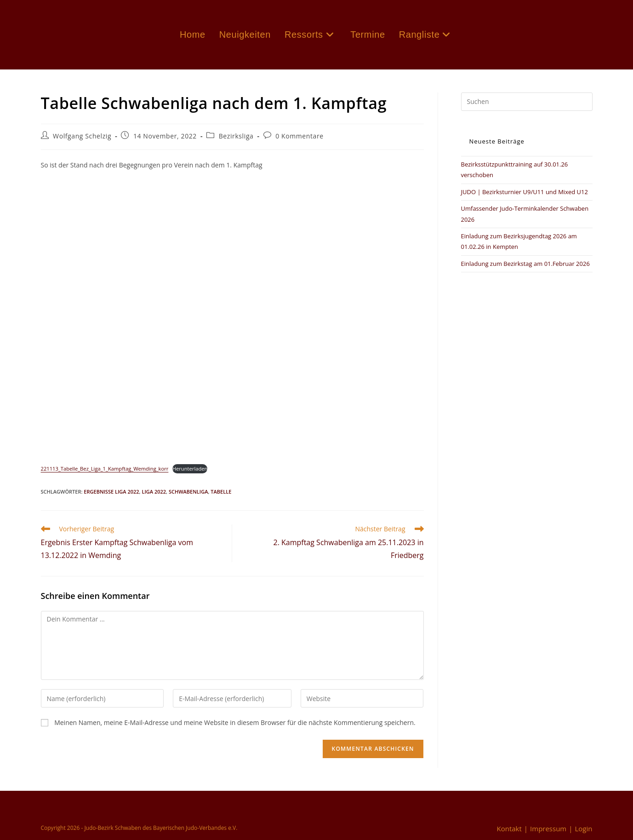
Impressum (548, 828)
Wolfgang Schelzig (82, 136)
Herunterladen (190, 469)
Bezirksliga (236, 136)
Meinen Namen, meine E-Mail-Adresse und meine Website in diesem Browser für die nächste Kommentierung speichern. (235, 722)
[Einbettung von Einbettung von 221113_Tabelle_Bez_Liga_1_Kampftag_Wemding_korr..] (232, 318)
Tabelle (221, 492)
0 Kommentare (299, 136)
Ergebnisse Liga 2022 (111, 492)
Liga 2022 (154, 492)
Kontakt (509, 828)
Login (584, 828)
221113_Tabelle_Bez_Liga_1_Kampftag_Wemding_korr (105, 469)
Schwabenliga (188, 492)
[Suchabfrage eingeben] (527, 102)
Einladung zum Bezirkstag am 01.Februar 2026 (525, 264)
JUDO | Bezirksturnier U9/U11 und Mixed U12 (525, 192)
